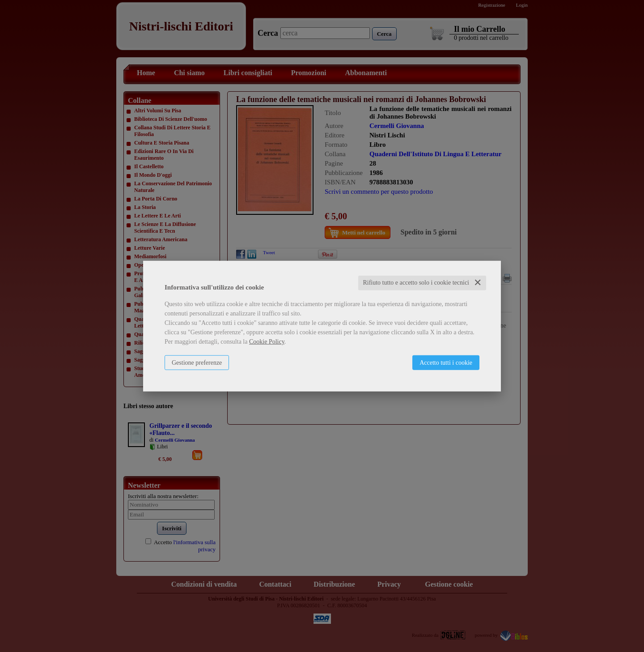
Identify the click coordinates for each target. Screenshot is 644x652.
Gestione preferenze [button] (197, 363)
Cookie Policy (267, 342)
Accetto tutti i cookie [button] (446, 363)
